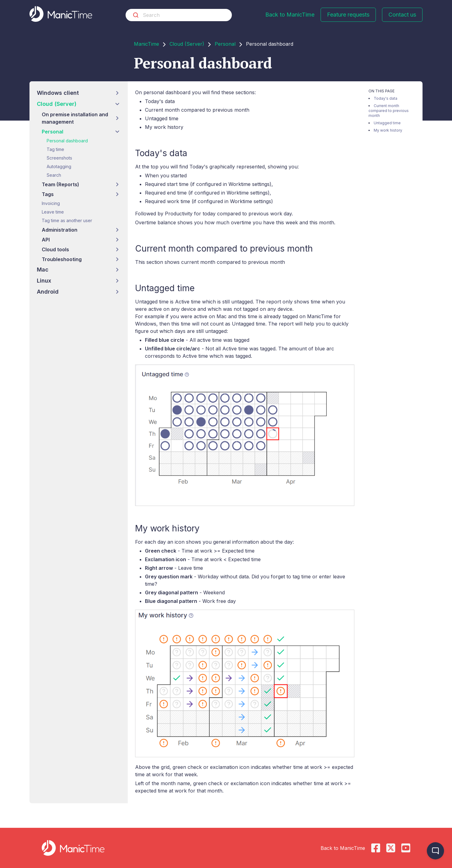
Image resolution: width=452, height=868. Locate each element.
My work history (388, 130)
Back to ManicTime (290, 15)
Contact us (402, 15)
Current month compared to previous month (389, 111)
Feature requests (348, 15)
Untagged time (387, 123)
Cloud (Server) (187, 44)
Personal (225, 44)
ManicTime (146, 44)
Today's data (386, 98)
